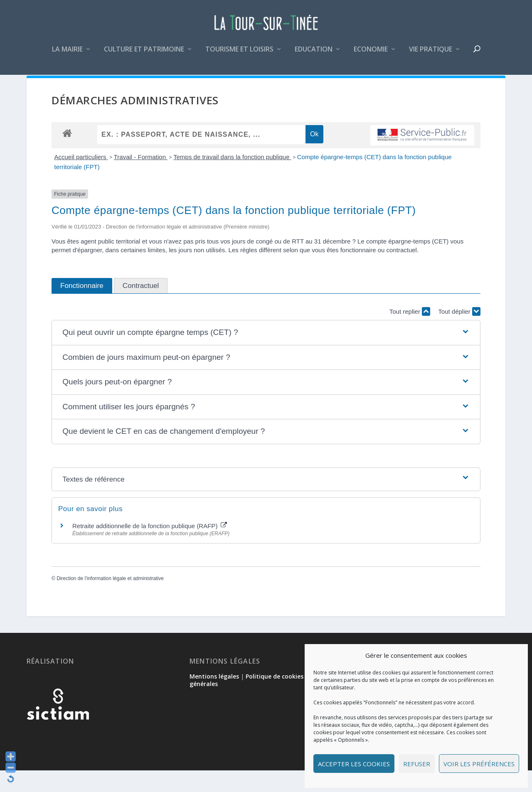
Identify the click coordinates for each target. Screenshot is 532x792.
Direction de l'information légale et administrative (110, 600)
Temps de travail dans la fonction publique (232, 178)
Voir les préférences (479, 764)
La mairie (67, 55)
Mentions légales (214, 698)
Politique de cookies (275, 698)
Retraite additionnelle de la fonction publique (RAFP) (150, 547)
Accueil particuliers (81, 178)
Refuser (417, 764)
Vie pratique (431, 55)
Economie (371, 55)
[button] (266, 354)
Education (314, 55)
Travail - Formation (141, 178)
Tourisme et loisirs (239, 55)
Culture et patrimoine (144, 55)
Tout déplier (459, 333)
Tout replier (410, 333)
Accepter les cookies (354, 764)
